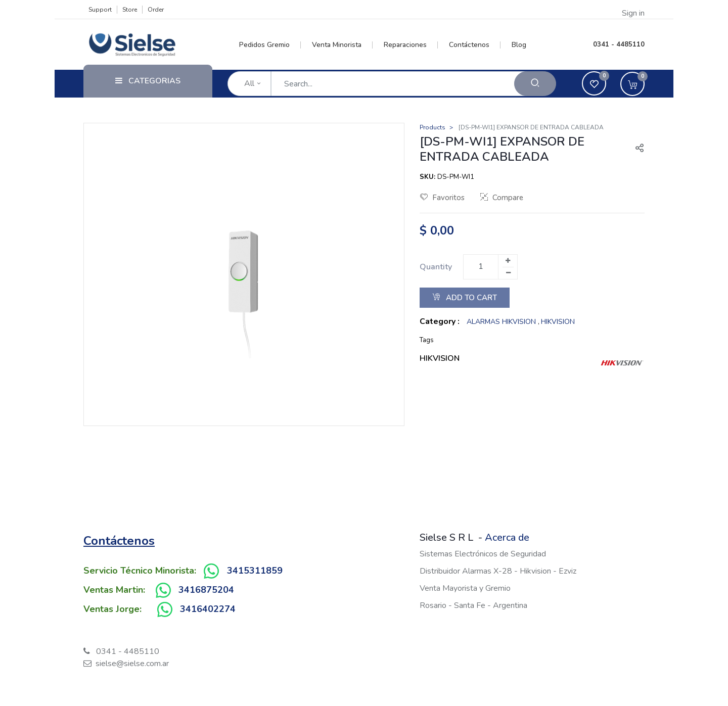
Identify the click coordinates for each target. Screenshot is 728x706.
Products (433, 127)
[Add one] (508, 261)
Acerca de (507, 537)
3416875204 (206, 590)
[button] (635, 149)
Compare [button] (502, 198)
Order (156, 10)
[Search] (535, 84)
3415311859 (255, 571)
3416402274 (208, 609)
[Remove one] (508, 273)
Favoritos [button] (442, 198)
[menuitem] (270, 45)
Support (100, 10)
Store (130, 10)
